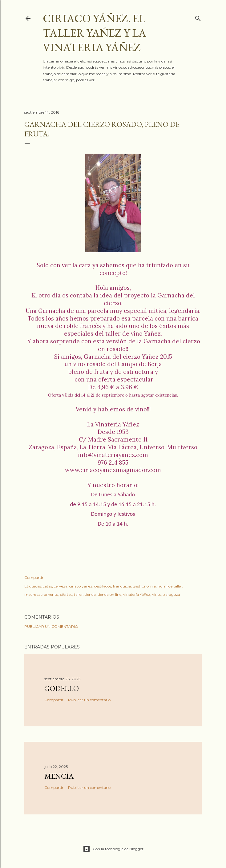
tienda (90, 594)
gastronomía (144, 586)
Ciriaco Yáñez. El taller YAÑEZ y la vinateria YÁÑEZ (95, 33)
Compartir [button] (34, 577)
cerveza (61, 586)
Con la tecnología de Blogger (113, 849)
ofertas (66, 594)
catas (47, 586)
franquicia (122, 586)
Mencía (59, 776)
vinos (157, 594)
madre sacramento (41, 594)
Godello (62, 688)
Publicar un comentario (51, 626)
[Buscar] (198, 17)
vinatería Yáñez (137, 594)
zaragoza (172, 594)
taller (78, 594)
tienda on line (109, 594)
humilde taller (170, 586)
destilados (103, 586)
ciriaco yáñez (81, 586)
